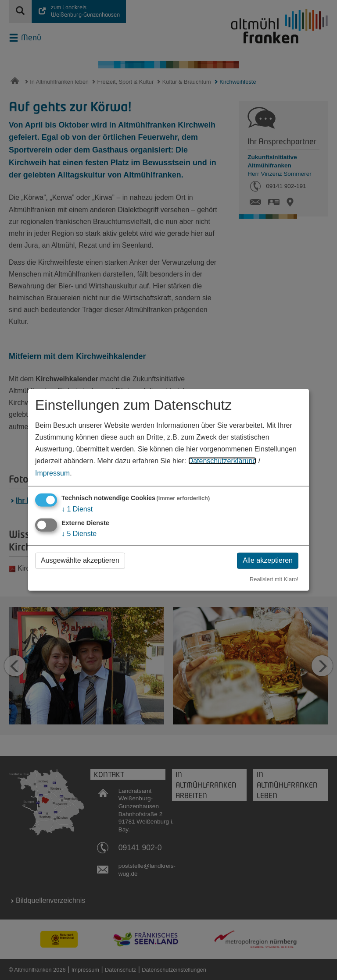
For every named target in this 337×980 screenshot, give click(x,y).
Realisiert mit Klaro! (274, 579)
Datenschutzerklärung (222, 461)
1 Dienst (77, 509)
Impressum (52, 473)
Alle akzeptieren (268, 560)
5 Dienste (79, 534)
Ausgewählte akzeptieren (80, 560)
